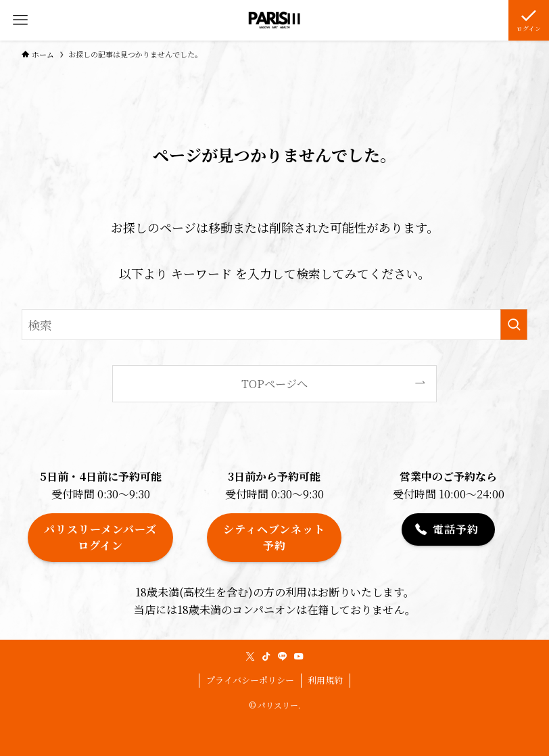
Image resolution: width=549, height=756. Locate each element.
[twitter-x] (250, 657)
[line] (283, 657)
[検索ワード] (274, 325)
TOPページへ (274, 383)
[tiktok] (266, 657)
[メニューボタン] (20, 20)
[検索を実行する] (514, 325)
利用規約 (325, 680)
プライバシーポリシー (250, 680)
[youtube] (299, 657)
